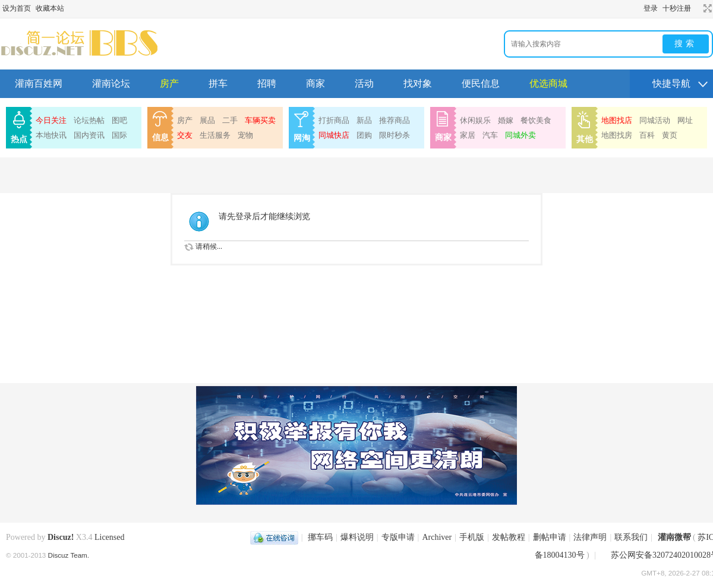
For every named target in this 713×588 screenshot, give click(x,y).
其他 (585, 139)
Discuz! (61, 537)
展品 (207, 120)
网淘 (302, 138)
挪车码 (320, 537)
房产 (169, 83)
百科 (647, 135)
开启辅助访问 (696, 8)
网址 (685, 120)
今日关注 (51, 120)
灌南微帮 (674, 537)
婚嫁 (506, 120)
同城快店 (334, 135)
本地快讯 (51, 135)
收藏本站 (50, 8)
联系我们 (631, 537)
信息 (160, 137)
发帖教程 (509, 537)
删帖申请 (550, 537)
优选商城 (548, 83)
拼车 (218, 83)
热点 (19, 139)
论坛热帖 (89, 120)
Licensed (110, 537)
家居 (468, 135)
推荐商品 (395, 120)
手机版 (472, 537)
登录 (651, 8)
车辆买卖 (260, 120)
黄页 (670, 135)
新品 (364, 120)
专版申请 (398, 537)
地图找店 (617, 120)
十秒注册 (677, 8)
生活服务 (215, 135)
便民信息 (481, 83)
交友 (185, 135)
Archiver (437, 537)
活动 (364, 83)
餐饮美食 (536, 120)
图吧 (119, 120)
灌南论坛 (111, 83)
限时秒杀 (395, 135)
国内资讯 (89, 135)
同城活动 (655, 120)
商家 (316, 83)
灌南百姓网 (39, 83)
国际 (119, 135)
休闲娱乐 (475, 120)
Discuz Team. (69, 555)
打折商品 (334, 120)
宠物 (245, 135)
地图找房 (617, 135)
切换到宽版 (706, 8)
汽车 (490, 135)
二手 (230, 120)
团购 (364, 135)
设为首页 (17, 8)
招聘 (267, 83)
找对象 (418, 83)
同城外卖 (520, 135)
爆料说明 (357, 537)
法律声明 (590, 537)
